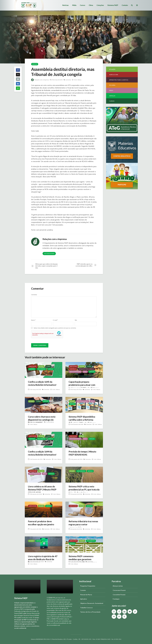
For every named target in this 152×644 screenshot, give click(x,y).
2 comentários (50, 422)
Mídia (74, 5)
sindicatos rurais (27, 618)
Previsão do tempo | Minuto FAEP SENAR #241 (83, 453)
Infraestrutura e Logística (86, 369)
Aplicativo (84, 599)
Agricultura (33, 366)
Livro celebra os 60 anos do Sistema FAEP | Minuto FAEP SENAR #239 (43, 490)
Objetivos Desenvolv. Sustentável (92, 603)
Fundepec (116, 599)
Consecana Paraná (119, 590)
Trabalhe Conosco (86, 608)
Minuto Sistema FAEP (75, 372)
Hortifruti (73, 369)
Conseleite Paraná (119, 595)
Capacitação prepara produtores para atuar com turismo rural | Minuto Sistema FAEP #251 (84, 387)
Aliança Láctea (118, 586)
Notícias (65, 5)
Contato (125, 5)
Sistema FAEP (113, 5)
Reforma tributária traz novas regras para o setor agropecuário (84, 525)
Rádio (85, 372)
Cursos (83, 5)
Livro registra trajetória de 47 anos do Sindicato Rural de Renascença (43, 559)
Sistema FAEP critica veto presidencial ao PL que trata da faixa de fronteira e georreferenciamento (83, 491)
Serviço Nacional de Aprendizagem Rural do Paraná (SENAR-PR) (27, 615)
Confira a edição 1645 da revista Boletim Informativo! (43, 383)
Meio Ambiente (42, 369)
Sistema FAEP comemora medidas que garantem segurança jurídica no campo (83, 559)
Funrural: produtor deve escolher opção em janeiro (42, 523)
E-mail (55, 320)
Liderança (32, 369)
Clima (91, 5)
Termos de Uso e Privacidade (90, 612)
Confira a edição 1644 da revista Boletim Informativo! (43, 453)
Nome (33, 320)
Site (76, 320)
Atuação (41, 366)
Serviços (35, 64)
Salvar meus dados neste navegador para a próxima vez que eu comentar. (55, 328)
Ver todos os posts (49, 254)
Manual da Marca (86, 595)
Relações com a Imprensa (40, 80)
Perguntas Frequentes (88, 586)
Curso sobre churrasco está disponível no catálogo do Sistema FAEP (42, 420)
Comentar (69, 80)
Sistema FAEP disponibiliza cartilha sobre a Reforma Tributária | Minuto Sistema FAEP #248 (83, 421)
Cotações (100, 5)
